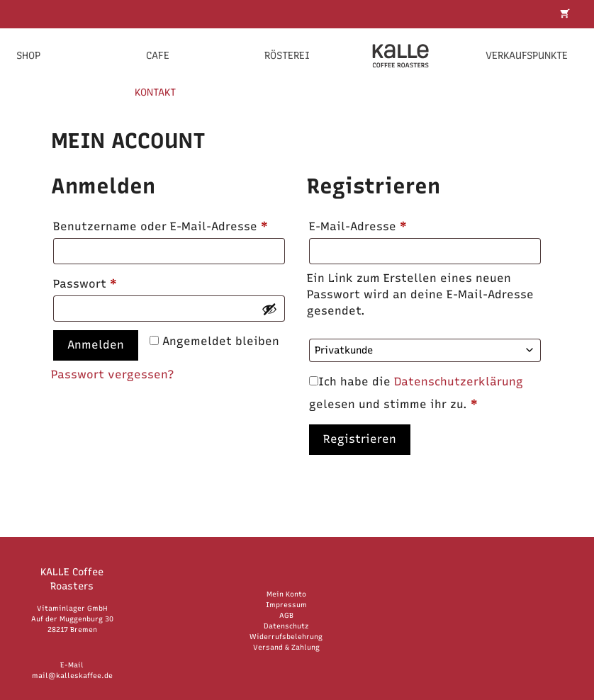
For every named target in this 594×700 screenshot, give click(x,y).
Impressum (286, 605)
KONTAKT (155, 92)
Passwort (119, 282)
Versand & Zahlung (286, 647)
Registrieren (360, 439)
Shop (28, 56)
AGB (286, 615)
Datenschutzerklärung (459, 382)
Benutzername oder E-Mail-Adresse (169, 224)
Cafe (158, 56)
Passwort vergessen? (113, 374)
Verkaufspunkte (527, 56)
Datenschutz (286, 626)
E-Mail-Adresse (392, 224)
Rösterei (287, 56)
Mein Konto (286, 594)
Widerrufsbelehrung (286, 637)
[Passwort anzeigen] (269, 309)
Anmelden (96, 345)
